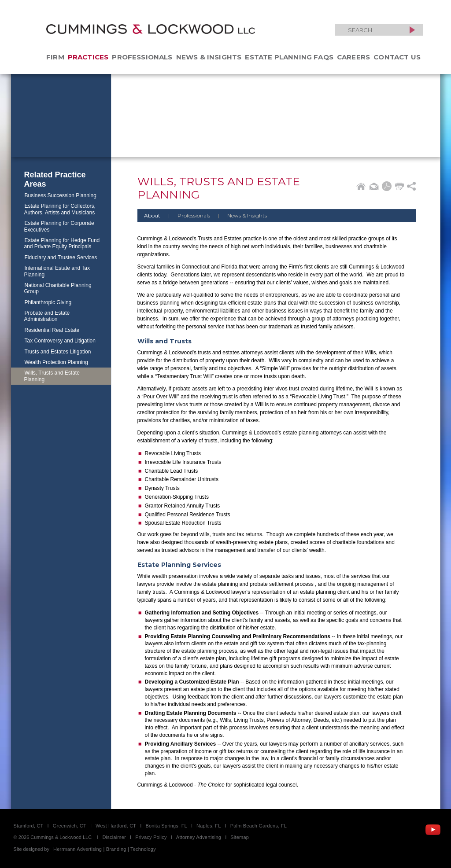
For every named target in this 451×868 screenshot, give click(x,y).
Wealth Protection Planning (57, 362)
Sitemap (240, 837)
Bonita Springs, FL (166, 826)
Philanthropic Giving (48, 302)
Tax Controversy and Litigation (60, 341)
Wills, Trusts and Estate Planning (52, 376)
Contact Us (397, 57)
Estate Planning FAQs (289, 57)
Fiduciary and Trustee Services (61, 257)
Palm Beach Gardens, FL (259, 826)
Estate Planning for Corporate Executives (59, 226)
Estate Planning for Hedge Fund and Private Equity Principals (62, 243)
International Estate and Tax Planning (57, 271)
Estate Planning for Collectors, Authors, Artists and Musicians (60, 209)
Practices (88, 57)
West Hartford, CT (116, 826)
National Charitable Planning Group (58, 288)
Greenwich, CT (70, 826)
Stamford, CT (29, 826)
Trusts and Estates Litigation (58, 352)
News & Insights (209, 57)
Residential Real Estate (52, 330)
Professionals (142, 57)
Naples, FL (209, 826)
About (152, 215)
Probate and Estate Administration (47, 316)
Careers (353, 57)
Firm (55, 57)
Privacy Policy (151, 837)
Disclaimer (114, 837)
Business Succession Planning (61, 195)
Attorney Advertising (199, 837)
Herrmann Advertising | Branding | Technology (105, 849)
